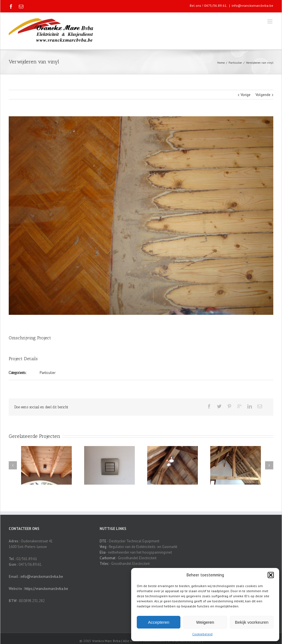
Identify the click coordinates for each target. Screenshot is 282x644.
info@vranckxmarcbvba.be (252, 5)
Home (221, 63)
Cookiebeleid (202, 634)
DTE (103, 541)
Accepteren (159, 622)
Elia (103, 552)
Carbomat (108, 558)
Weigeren (205, 622)
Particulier (235, 63)
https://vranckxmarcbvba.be (46, 589)
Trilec (104, 564)
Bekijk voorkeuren (252, 622)
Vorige (246, 95)
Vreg (103, 547)
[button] (271, 575)
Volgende (263, 95)
